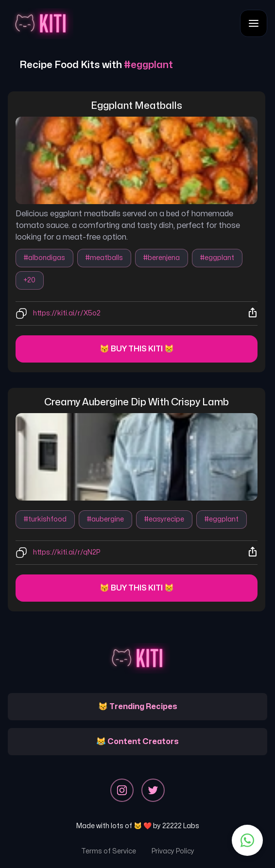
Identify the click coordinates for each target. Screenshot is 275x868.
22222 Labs (181, 826)
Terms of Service (109, 851)
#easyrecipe (164, 519)
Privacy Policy (173, 851)
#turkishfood (45, 519)
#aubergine (105, 519)
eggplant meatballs (137, 106)
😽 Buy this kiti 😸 (137, 349)
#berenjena (162, 258)
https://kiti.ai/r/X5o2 (67, 313)
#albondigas (44, 258)
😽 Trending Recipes (138, 707)
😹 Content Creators (137, 742)
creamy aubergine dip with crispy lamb (137, 402)
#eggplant (217, 258)
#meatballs (104, 258)
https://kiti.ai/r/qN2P (67, 552)
